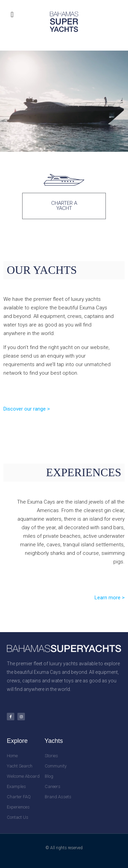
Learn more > (110, 598)
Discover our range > (27, 409)
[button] (12, 15)
